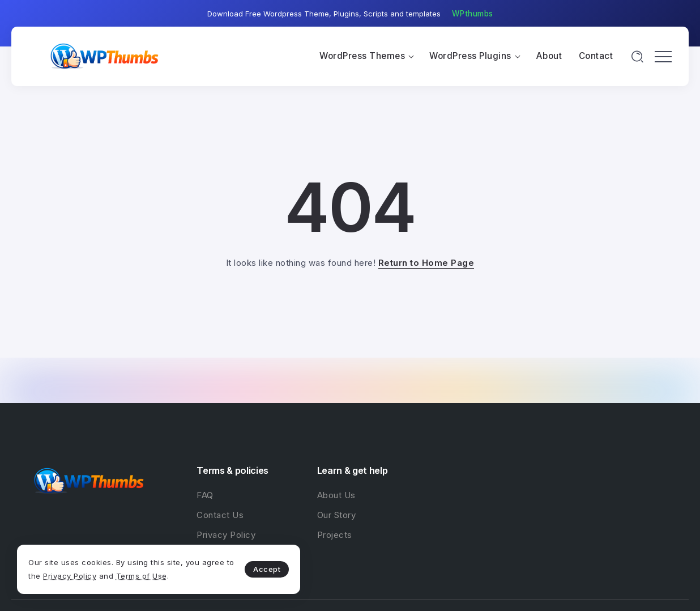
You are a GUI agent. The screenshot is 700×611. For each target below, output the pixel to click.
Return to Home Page (426, 263)
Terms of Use (142, 576)
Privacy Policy (70, 576)
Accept (267, 569)
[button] (473, 14)
